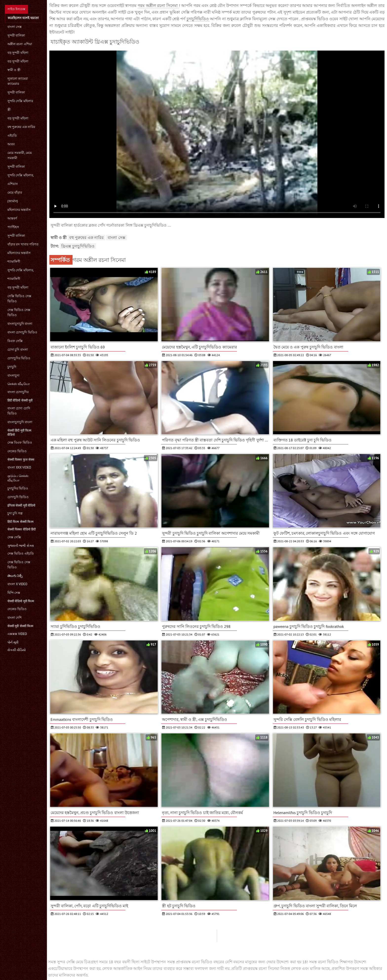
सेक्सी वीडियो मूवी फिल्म (21, 601)
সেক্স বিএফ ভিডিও (20, 443)
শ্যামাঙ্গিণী (14, 262)
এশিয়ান (13, 184)
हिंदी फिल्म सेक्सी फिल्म (20, 522)
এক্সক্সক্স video (17, 634)
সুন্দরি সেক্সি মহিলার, (21, 175)
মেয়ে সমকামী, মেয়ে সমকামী (20, 155)
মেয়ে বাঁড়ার (15, 192)
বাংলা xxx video (19, 467)
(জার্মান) (13, 201)
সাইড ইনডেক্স (16, 9)
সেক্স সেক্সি (14, 537)
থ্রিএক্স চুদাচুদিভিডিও (78, 246)
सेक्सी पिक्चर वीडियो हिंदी (22, 529)
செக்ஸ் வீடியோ (19, 384)
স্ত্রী (9, 110)
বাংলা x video (17, 584)
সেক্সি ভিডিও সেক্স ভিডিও (19, 299)
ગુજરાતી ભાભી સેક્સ (21, 546)
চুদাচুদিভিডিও (198, 19)
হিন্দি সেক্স (14, 593)
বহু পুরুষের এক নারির (21, 127)
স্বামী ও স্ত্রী (14, 70)
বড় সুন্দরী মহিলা (18, 53)
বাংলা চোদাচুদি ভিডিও (22, 332)
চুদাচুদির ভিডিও (18, 488)
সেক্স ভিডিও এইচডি (21, 554)
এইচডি (12, 136)
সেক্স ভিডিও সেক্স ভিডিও (19, 312)
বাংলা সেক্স (15, 27)
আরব (11, 144)
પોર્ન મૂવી (13, 642)
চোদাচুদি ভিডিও (18, 497)
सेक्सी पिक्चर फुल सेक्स (21, 460)
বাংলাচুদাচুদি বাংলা (20, 324)
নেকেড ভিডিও (17, 451)
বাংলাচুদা (13, 375)
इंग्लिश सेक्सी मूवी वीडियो (21, 505)
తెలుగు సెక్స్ (15, 576)
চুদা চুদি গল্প (15, 513)
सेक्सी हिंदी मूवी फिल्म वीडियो (19, 433)
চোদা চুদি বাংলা (18, 350)
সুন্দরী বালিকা (16, 35)
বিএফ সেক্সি (15, 341)
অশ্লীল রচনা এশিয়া (20, 44)
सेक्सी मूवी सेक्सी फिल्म (20, 626)
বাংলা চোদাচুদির (18, 392)
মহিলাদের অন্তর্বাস (19, 210)
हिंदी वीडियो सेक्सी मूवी (20, 400)
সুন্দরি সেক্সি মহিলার (20, 101)
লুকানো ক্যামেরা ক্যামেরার (18, 81)
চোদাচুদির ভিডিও (19, 358)
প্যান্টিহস (13, 227)
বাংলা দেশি (15, 618)
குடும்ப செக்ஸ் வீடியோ (18, 478)
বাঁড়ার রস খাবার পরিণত (23, 244)
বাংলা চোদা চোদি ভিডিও (19, 411)
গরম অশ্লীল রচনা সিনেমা (158, 5)
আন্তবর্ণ (12, 218)
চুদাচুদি (12, 367)
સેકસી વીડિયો (17, 650)
